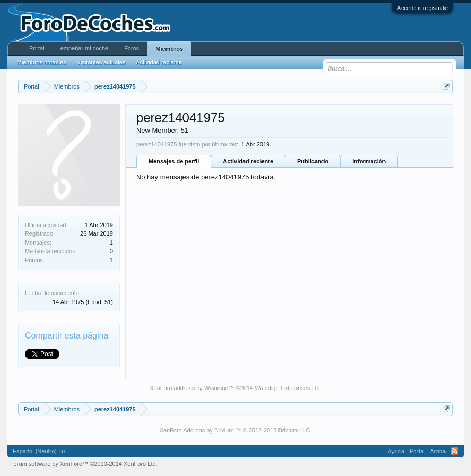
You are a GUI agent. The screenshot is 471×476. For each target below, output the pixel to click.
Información (369, 161)
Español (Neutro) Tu (39, 451)
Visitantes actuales (101, 62)
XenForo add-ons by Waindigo (189, 388)
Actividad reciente (248, 161)
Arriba (438, 451)
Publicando (313, 161)
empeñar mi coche (85, 48)
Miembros (169, 49)
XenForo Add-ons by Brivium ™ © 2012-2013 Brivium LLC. (236, 430)
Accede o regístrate (422, 8)
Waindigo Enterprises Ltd (287, 388)
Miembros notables (42, 62)
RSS (455, 451)
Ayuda (396, 451)
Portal (37, 48)
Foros (132, 48)
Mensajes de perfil (174, 161)
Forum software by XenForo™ (84, 464)
